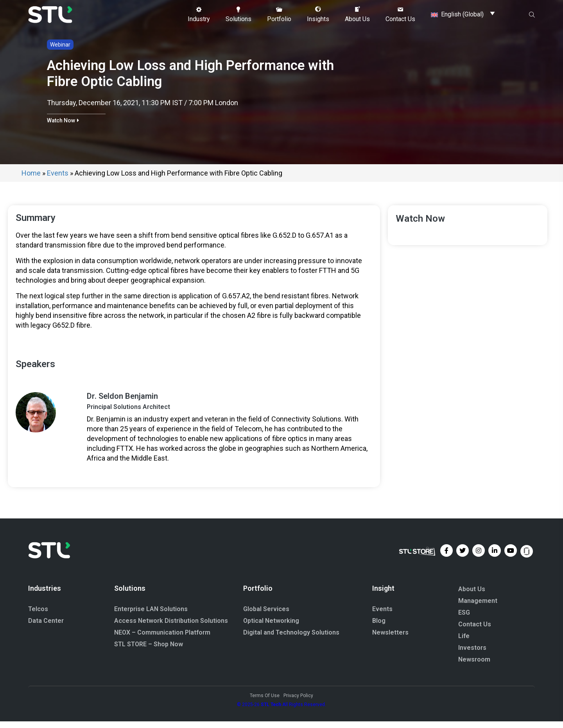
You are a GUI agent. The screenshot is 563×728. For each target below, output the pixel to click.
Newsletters (390, 639)
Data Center (46, 628)
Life (464, 643)
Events (58, 180)
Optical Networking (271, 628)
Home (31, 180)
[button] (199, 14)
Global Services (266, 616)
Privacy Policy (298, 702)
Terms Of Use (265, 702)
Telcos (38, 616)
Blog (379, 628)
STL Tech (271, 711)
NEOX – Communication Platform (162, 639)
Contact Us (475, 631)
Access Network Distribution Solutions (171, 628)
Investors (472, 654)
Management (478, 607)
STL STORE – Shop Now (149, 651)
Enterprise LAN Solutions (151, 616)
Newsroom (474, 666)
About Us (472, 596)
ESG (464, 619)
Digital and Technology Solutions (291, 639)
